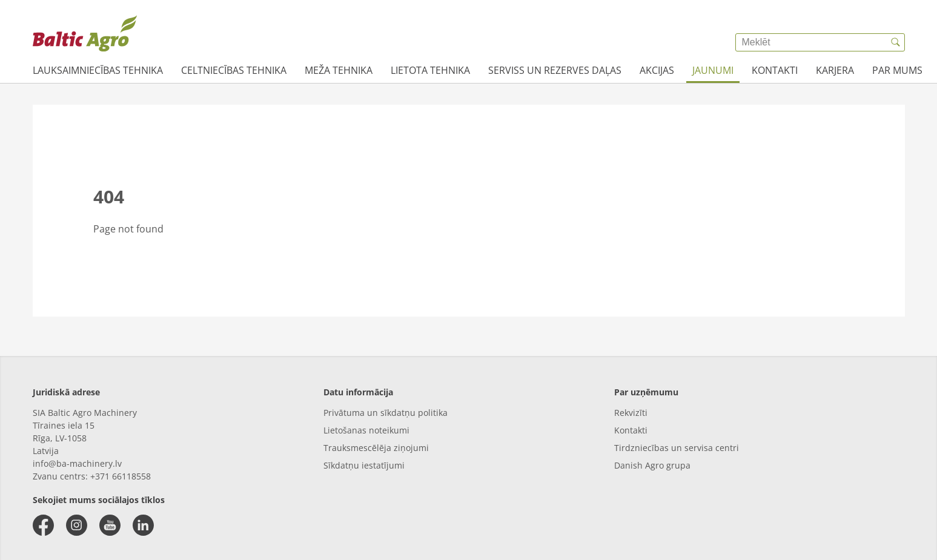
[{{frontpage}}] (85, 33)
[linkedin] (143, 525)
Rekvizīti (631, 413)
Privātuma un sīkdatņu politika (386, 413)
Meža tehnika (339, 70)
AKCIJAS (657, 70)
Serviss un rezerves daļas (555, 70)
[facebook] (43, 525)
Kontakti (775, 70)
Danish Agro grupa (652, 465)
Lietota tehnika (430, 70)
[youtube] (110, 525)
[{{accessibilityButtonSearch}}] (896, 42)
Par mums (897, 70)
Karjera (835, 70)
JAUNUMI (713, 70)
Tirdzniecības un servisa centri (677, 448)
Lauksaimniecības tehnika (98, 70)
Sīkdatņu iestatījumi (364, 465)
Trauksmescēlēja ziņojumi (376, 448)
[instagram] (77, 525)
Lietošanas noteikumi (366, 430)
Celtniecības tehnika (234, 70)
